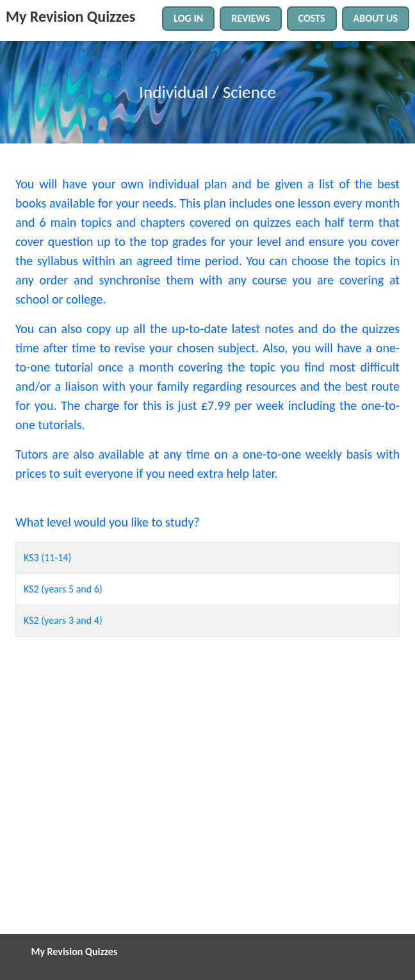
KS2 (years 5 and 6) (63, 589)
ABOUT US (376, 18)
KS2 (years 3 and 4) (63, 620)
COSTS (312, 18)
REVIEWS (250, 18)
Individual (174, 92)
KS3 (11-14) (47, 558)
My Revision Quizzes (70, 16)
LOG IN (188, 18)
